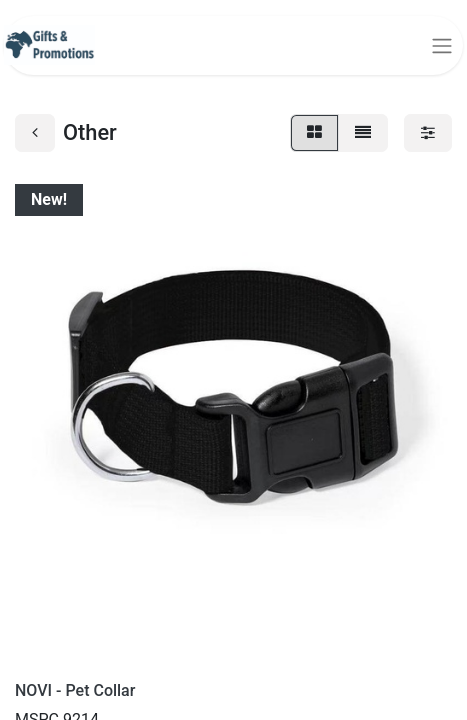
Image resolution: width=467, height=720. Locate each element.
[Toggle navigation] (442, 45)
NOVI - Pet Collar (75, 690)
